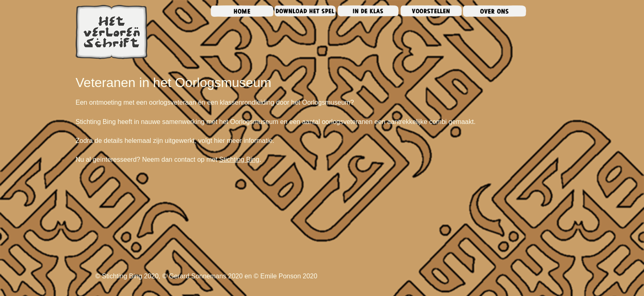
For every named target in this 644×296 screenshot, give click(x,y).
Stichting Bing (239, 159)
